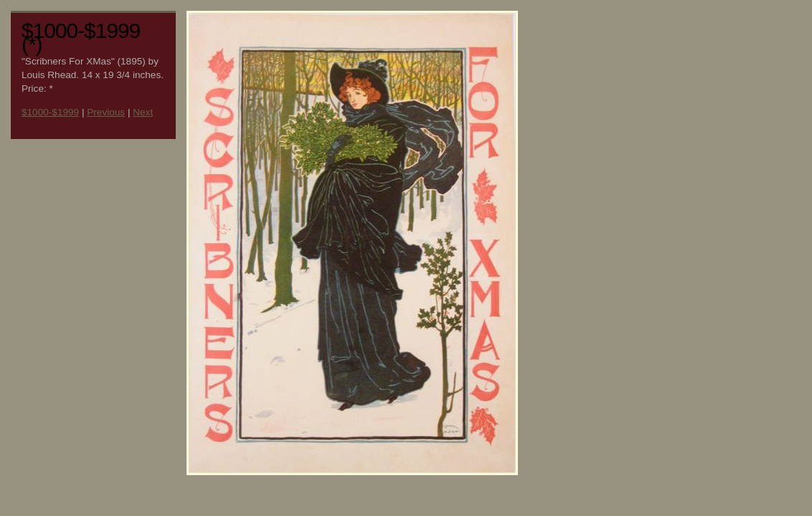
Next (143, 112)
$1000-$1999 (50, 112)
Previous (106, 112)
